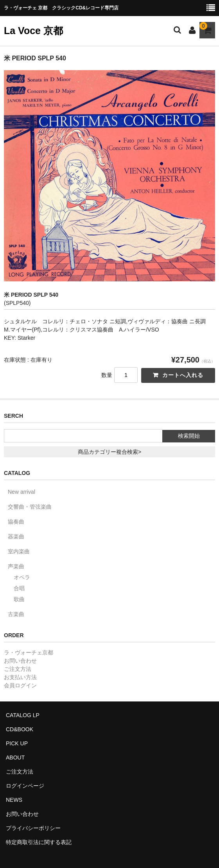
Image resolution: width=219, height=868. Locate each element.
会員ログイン (20, 685)
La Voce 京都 (33, 31)
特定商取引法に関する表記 (39, 842)
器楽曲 (16, 536)
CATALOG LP (23, 715)
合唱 (19, 588)
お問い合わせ (20, 661)
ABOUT (15, 757)
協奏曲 (16, 522)
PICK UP (17, 743)
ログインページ (25, 786)
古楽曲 (16, 614)
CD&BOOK (20, 729)
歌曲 (19, 599)
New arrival (22, 492)
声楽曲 (16, 566)
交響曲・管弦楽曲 (30, 507)
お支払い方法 (20, 677)
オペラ (22, 577)
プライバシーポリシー (33, 828)
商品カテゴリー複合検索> (109, 452)
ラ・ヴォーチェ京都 (29, 652)
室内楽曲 (19, 551)
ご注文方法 (18, 669)
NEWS (14, 800)
